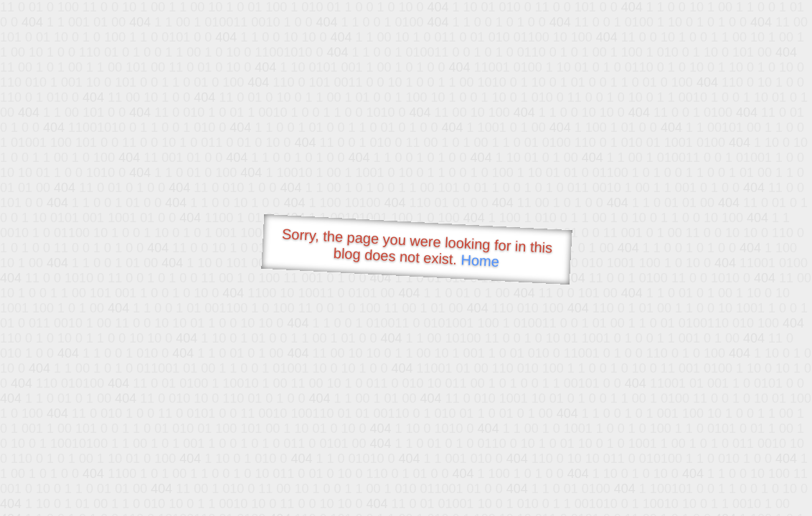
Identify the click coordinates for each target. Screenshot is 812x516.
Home (480, 261)
